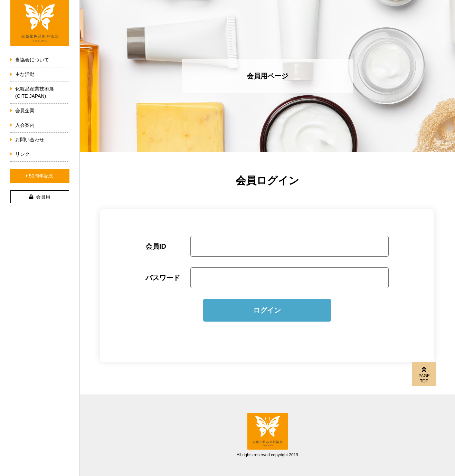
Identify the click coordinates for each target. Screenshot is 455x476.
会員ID (156, 246)
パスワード (163, 278)
